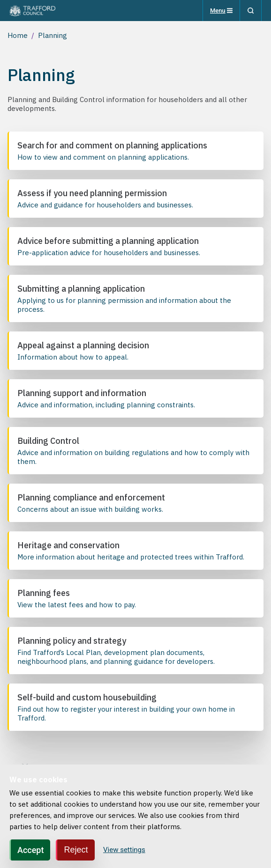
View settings (124, 850)
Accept (30, 850)
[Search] (251, 11)
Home (18, 35)
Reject (76, 850)
